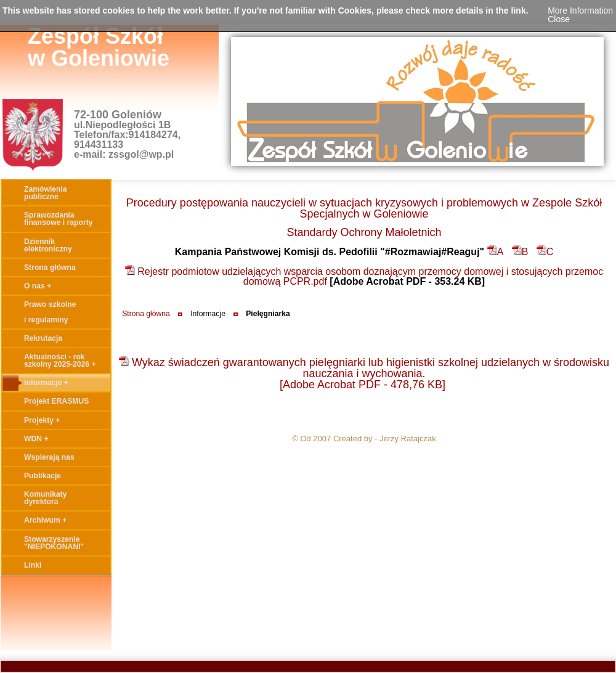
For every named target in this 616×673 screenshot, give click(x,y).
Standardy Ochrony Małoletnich (364, 232)
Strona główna (146, 314)
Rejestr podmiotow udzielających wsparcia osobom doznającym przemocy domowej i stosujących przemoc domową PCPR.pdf (364, 276)
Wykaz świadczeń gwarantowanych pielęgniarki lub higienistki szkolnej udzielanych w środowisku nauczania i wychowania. (364, 368)
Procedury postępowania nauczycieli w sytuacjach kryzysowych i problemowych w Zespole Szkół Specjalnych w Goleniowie (364, 208)
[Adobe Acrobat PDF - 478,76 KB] (363, 385)
